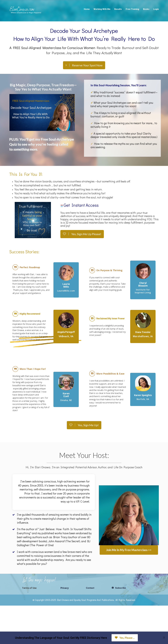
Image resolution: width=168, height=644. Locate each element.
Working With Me (102, 9)
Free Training (132, 9)
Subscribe (119, 588)
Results (118, 9)
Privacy (65, 588)
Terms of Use (29, 588)
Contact (90, 588)
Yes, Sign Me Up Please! (82, 234)
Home (87, 9)
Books (146, 9)
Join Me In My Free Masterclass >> (129, 550)
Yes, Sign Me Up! (84, 425)
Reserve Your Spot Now (84, 65)
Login (156, 9)
